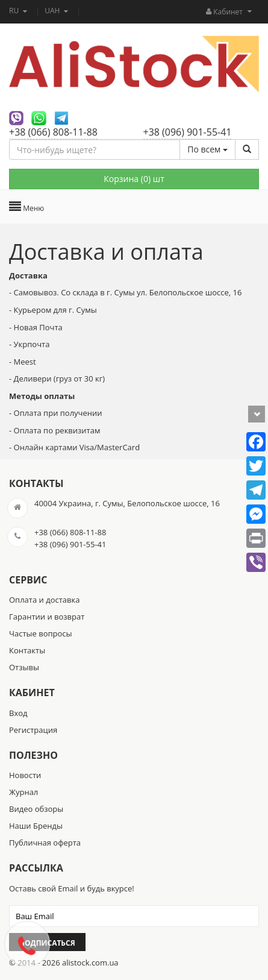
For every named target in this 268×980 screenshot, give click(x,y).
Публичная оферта (45, 843)
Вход (18, 713)
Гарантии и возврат (47, 617)
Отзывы (24, 667)
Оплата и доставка (44, 600)
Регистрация (33, 730)
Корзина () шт (134, 179)
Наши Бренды (36, 826)
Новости (25, 775)
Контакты (27, 650)
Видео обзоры (36, 809)
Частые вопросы (41, 633)
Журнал (23, 792)
